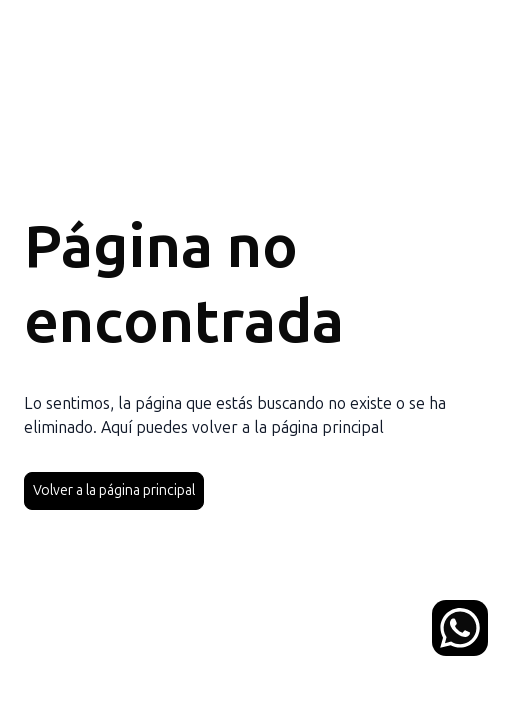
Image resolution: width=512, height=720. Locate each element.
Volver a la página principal (114, 490)
